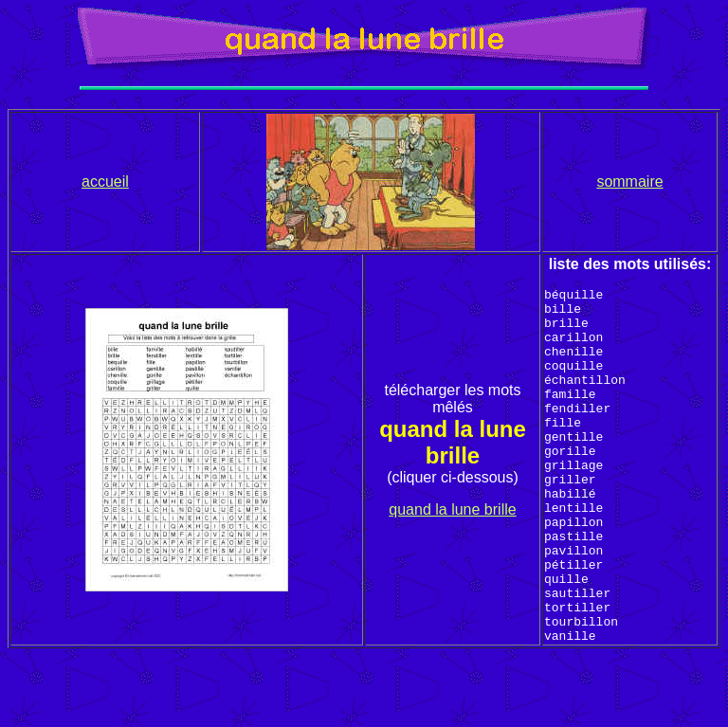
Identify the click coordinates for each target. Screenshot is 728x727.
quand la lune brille (452, 545)
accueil (105, 182)
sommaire (629, 182)
